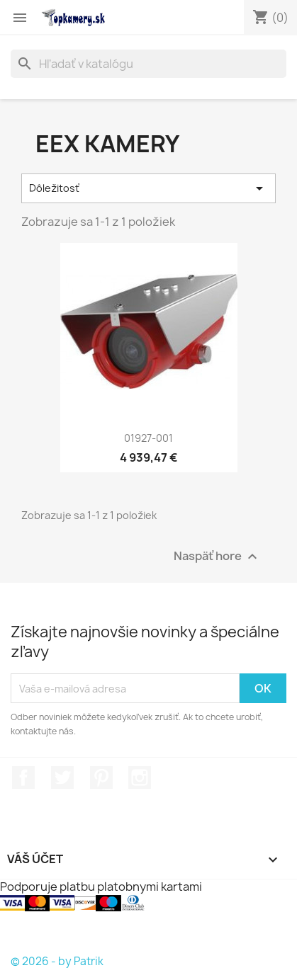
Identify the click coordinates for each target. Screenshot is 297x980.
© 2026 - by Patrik (57, 961)
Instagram (140, 777)
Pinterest (101, 777)
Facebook (23, 777)
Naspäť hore (217, 557)
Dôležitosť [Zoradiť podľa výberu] (148, 188)
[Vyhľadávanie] (148, 64)
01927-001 (148, 438)
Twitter (62, 777)
